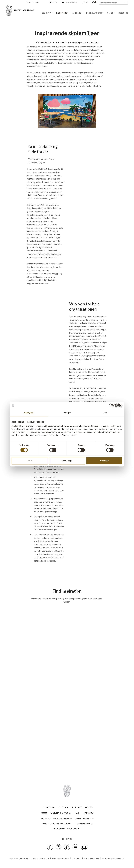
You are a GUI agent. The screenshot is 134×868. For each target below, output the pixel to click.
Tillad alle (104, 461)
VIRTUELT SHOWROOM (61, 813)
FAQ (77, 813)
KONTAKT (77, 808)
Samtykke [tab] (29, 413)
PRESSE (44, 813)
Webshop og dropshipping (67, 829)
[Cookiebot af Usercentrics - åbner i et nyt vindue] (111, 405)
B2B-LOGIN (64, 808)
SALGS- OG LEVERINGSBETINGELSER (56, 818)
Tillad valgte (67, 461)
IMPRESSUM (88, 813)
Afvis (30, 461)
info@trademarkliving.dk (113, 858)
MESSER (89, 808)
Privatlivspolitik (85, 818)
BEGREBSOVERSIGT (84, 823)
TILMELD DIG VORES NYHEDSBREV (57, 823)
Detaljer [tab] (67, 413)
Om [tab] (105, 413)
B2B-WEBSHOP (48, 808)
